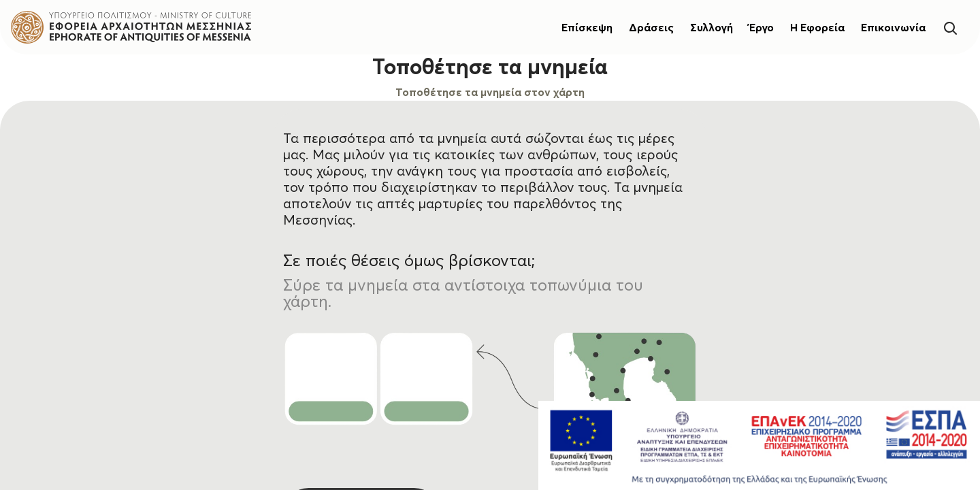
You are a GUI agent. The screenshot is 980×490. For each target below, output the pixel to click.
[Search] (950, 27)
